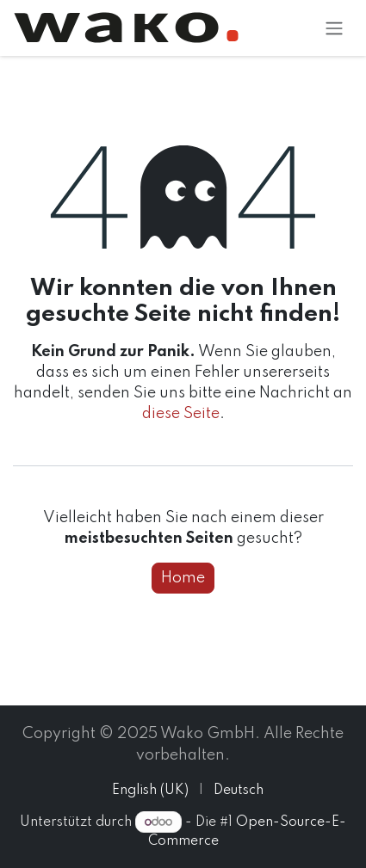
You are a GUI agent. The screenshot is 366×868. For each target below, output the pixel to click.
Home (183, 578)
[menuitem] (150, 791)
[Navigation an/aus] (334, 28)
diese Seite (181, 414)
